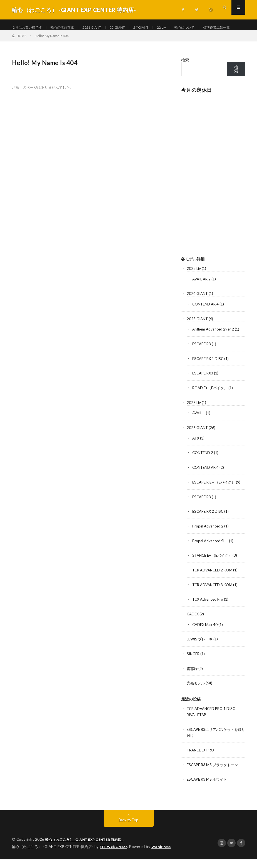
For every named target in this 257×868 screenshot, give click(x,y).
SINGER (194, 665)
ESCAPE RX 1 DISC (209, 373)
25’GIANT (132, 28)
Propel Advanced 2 (209, 539)
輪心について (206, 28)
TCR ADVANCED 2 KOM (214, 582)
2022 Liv (194, 285)
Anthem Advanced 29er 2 (214, 345)
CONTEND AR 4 (207, 320)
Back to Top (128, 829)
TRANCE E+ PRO (202, 760)
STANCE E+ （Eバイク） (214, 568)
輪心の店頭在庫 (69, 28)
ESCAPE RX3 (204, 388)
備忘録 (193, 679)
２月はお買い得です (29, 28)
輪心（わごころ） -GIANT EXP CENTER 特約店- (87, 849)
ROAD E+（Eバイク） (212, 402)
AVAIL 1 (199, 427)
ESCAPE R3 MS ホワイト (208, 789)
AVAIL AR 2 (202, 295)
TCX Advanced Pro (209, 611)
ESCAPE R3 (202, 359)
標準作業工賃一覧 (32, 38)
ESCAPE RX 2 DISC (209, 524)
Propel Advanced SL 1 (211, 553)
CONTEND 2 (204, 466)
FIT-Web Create (115, 855)
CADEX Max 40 (205, 636)
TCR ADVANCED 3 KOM (214, 597)
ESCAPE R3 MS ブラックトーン (214, 774)
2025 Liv (194, 417)
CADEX (193, 626)
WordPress (165, 855)
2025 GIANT (198, 334)
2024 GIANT (198, 310)
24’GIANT (158, 28)
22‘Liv (181, 28)
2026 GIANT (103, 28)
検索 (185, 76)
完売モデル (196, 694)
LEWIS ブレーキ (201, 650)
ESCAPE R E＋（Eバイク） (216, 495)
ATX (196, 452)
